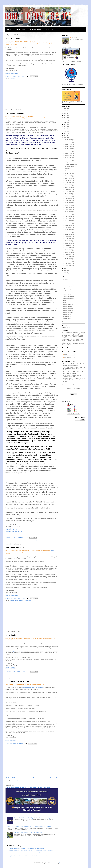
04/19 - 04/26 (69, 232)
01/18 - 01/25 (69, 261)
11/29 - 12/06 (69, 149)
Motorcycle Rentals (68, 308)
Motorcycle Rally (68, 306)
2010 (65, 136)
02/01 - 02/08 (69, 257)
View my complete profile (76, 40)
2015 (65, 124)
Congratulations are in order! (18, 681)
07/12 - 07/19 (69, 205)
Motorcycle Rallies (68, 304)
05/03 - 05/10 (69, 227)
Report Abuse (66, 322)
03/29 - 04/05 (69, 239)
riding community (42, 540)
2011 (65, 133)
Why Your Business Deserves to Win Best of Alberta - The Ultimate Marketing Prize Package (74, 380)
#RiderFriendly (67, 289)
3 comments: (21, 538)
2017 (65, 120)
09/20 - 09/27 (69, 183)
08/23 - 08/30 (69, 192)
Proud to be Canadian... (15, 113)
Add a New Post (66, 327)
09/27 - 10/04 (69, 180)
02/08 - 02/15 (69, 254)
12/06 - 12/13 (69, 147)
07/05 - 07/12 (69, 207)
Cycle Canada (38, 565)
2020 (65, 113)
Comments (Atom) (17, 781)
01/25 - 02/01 (69, 259)
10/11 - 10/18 (69, 176)
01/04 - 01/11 (69, 266)
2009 (65, 138)
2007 (65, 271)
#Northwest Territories (69, 287)
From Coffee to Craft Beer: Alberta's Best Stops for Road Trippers (74, 373)
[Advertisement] (32, 94)
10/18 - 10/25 (69, 174)
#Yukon (65, 291)
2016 (65, 122)
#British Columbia (68, 281)
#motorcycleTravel (68, 293)
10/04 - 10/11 (69, 178)
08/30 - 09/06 (69, 189)
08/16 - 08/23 (69, 194)
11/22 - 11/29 (69, 151)
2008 (65, 268)
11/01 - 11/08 (69, 158)
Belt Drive (74, 37)
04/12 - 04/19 (69, 234)
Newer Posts (10, 777)
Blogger (61, 863)
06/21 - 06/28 (69, 212)
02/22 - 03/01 (69, 250)
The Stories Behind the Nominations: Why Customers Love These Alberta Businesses (74, 369)
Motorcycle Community (31, 540)
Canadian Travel (35, 29)
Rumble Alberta (20, 29)
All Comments (67, 357)
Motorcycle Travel (68, 314)
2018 (65, 118)
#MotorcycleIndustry (69, 285)
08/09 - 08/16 (69, 196)
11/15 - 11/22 (69, 153)
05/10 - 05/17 (69, 225)
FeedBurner (77, 397)
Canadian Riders (14, 540)
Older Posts (54, 777)
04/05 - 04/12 (69, 236)
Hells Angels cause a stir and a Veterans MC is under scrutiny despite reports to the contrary (31, 827)
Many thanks (11, 635)
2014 (65, 127)
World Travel (49, 29)
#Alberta (65, 279)
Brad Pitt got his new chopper (16, 651)
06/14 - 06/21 (69, 214)
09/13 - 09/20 (69, 185)
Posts (65, 355)
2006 (65, 273)
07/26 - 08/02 (69, 201)
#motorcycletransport (69, 299)
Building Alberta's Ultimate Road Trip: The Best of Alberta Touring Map (28, 787)
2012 (65, 131)
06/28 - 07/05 (69, 210)
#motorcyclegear (68, 295)
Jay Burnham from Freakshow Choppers (32, 688)
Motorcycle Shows (68, 312)
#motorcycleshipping (69, 297)
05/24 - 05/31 (69, 221)
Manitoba (66, 303)
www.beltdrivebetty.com (12, 74)
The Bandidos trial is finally (12, 43)
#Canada (66, 283)
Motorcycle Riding (68, 310)
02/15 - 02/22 (69, 252)
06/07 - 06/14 (69, 216)
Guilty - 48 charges (13, 38)
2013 (65, 129)
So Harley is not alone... (16, 547)
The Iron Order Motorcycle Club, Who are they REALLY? (29, 833)
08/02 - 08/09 (69, 198)
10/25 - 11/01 (69, 160)
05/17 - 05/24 (69, 223)
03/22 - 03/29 (69, 241)
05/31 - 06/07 (69, 219)
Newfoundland (67, 316)
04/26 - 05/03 (69, 230)
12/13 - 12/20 (69, 144)
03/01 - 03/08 (69, 248)
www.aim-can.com (10, 72)
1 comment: (20, 743)
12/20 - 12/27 (69, 142)
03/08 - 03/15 (69, 245)
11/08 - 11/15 (69, 155)
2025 (65, 109)
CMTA (65, 301)
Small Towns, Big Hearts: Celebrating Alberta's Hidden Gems (73, 376)
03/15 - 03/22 (69, 243)
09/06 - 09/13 (69, 187)
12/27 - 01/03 (69, 140)
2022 (65, 111)
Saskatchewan (67, 318)
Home (9, 29)
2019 (65, 115)
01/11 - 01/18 (69, 263)
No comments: (21, 76)
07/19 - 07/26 (69, 203)
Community (13, 79)
